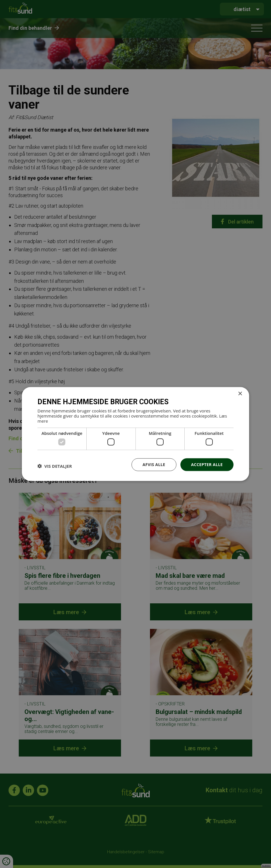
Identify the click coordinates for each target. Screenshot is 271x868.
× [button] (240, 394)
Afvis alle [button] (154, 464)
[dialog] (135, 434)
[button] (55, 466)
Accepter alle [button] (207, 464)
